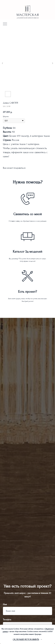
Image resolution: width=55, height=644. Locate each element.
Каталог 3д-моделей (27, 252)
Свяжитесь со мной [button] (28, 214)
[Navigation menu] (5, 24)
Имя (5, 604)
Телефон (7, 620)
